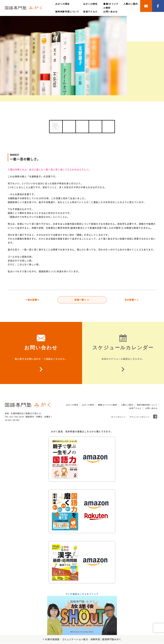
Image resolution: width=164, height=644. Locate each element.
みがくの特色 (90, 4)
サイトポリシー (118, 417)
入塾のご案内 (131, 4)
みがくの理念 (62, 4)
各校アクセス (90, 12)
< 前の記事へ (32, 300)
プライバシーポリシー (139, 417)
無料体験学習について (67, 12)
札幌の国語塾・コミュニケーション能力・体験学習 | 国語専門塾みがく (83, 640)
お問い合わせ (110, 12)
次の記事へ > (132, 300)
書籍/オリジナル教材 (108, 405)
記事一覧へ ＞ (82, 300)
